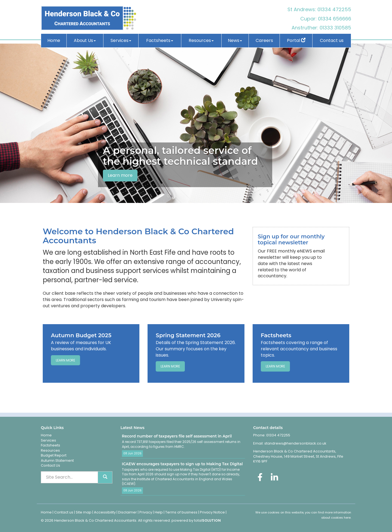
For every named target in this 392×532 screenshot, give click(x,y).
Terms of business (181, 512)
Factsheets (160, 40)
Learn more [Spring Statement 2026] (170, 366)
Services (121, 40)
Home (54, 40)
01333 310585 (335, 28)
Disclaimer (128, 512)
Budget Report (54, 455)
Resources (201, 40)
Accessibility (105, 512)
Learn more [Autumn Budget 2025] (65, 360)
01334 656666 (335, 19)
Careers (264, 40)
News (235, 40)
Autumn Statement (57, 460)
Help (159, 512)
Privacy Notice (212, 512)
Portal (296, 40)
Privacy (146, 512)
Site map (84, 512)
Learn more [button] (120, 175)
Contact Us (50, 465)
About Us (85, 40)
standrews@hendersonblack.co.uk (295, 443)
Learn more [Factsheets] (275, 366)
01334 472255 (334, 9)
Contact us (332, 40)
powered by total (196, 520)
